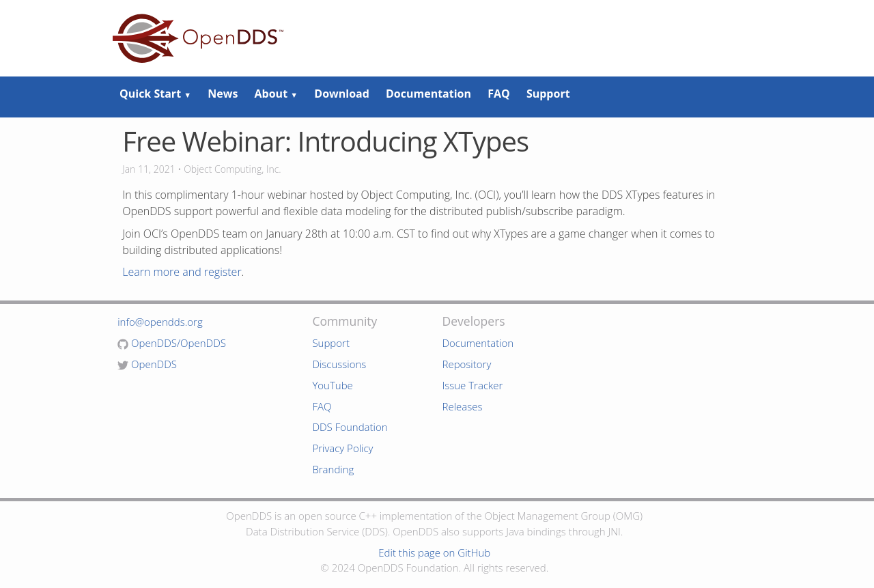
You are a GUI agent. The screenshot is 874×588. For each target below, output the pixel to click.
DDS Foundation (350, 427)
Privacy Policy (342, 448)
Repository (466, 364)
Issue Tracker (472, 385)
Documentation (428, 94)
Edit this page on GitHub (434, 552)
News (223, 94)
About (277, 94)
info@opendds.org (160, 322)
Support (548, 94)
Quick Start (155, 94)
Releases (462, 406)
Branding (333, 469)
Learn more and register (182, 272)
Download (342, 94)
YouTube (332, 385)
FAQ (499, 94)
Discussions (339, 364)
